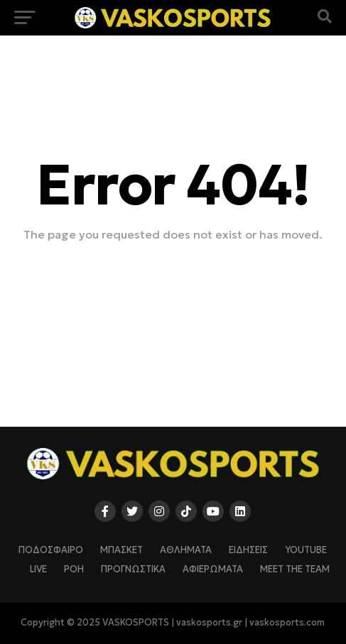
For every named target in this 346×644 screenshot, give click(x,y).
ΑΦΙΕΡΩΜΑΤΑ (213, 569)
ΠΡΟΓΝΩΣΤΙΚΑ (133, 569)
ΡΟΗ (74, 569)
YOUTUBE (306, 550)
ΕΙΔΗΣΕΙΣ (248, 550)
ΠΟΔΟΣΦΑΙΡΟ (51, 550)
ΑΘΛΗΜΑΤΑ (186, 550)
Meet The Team (295, 569)
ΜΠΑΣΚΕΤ (121, 550)
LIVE (38, 569)
